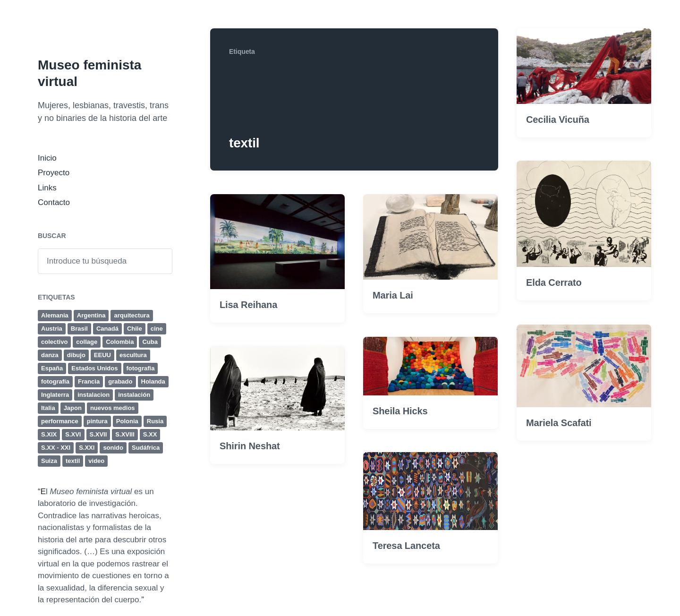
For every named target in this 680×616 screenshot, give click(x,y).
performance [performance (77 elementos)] (60, 421)
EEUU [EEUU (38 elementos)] (102, 355)
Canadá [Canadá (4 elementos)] (107, 329)
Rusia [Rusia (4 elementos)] (155, 421)
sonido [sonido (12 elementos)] (113, 448)
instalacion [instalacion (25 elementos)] (93, 395)
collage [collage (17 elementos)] (87, 342)
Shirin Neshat (250, 470)
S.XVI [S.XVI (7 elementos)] (73, 434)
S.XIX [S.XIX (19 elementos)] (49, 434)
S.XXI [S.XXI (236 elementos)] (87, 448)
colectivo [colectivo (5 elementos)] (54, 342)
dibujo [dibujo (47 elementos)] (76, 355)
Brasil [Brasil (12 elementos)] (79, 329)
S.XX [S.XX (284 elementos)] (150, 434)
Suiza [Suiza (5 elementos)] (49, 461)
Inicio (47, 158)
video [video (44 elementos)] (96, 461)
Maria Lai (393, 296)
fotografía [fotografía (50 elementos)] (55, 381)
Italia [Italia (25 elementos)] (48, 408)
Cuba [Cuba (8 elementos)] (150, 342)
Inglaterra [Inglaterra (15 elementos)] (55, 395)
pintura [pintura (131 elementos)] (97, 421)
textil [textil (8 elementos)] (73, 461)
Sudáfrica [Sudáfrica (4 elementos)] (146, 448)
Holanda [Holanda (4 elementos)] (153, 381)
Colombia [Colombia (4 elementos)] (120, 342)
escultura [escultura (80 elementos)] (133, 355)
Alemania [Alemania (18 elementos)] (55, 315)
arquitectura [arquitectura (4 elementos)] (132, 315)
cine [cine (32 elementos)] (157, 329)
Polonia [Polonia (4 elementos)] (127, 421)
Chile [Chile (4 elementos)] (135, 329)
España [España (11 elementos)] (52, 368)
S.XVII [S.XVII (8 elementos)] (98, 434)
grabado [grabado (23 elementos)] (120, 381)
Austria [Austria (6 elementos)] (52, 329)
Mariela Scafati (559, 447)
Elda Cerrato (554, 283)
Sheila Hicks (400, 435)
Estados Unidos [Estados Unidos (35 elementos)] (94, 368)
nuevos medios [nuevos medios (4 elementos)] (113, 408)
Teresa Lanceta (406, 570)
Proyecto (54, 173)
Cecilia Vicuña (558, 120)
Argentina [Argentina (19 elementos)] (91, 315)
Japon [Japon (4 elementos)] (73, 408)
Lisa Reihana (248, 305)
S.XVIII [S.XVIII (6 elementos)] (125, 434)
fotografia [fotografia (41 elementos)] (141, 368)
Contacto (54, 202)
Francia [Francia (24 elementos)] (89, 381)
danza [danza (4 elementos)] (50, 355)
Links (47, 188)
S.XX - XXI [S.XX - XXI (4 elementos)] (56, 448)
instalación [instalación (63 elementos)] (134, 395)
